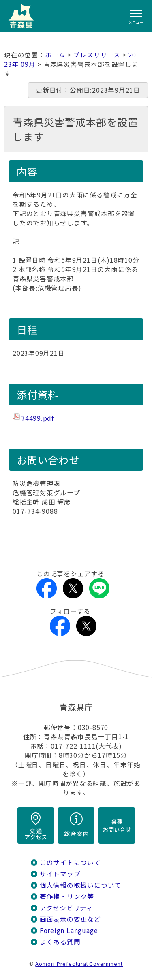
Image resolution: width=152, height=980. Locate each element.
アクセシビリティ (66, 908)
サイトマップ (60, 874)
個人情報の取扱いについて (80, 885)
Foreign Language (69, 930)
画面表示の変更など (70, 919)
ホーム (55, 55)
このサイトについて (70, 862)
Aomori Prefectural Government (79, 964)
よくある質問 (60, 942)
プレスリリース (97, 55)
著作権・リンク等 (67, 896)
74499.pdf (37, 418)
